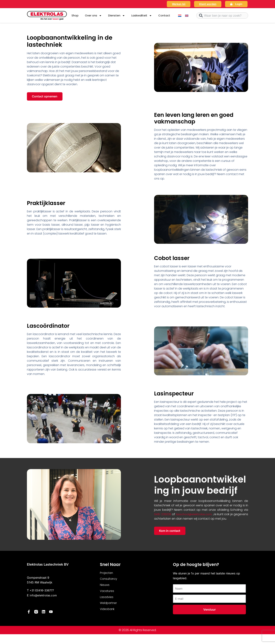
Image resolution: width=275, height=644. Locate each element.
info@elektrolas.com (44, 596)
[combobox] (222, 16)
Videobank (108, 612)
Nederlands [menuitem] (125, 640)
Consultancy (109, 581)
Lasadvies (107, 599)
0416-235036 (163, 515)
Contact (164, 15)
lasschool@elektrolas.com (200, 515)
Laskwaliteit (142, 16)
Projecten (107, 574)
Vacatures (107, 593)
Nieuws (105, 587)
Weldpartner (109, 606)
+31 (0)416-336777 (43, 592)
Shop (75, 15)
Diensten (117, 16)
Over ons (93, 16)
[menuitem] (180, 16)
